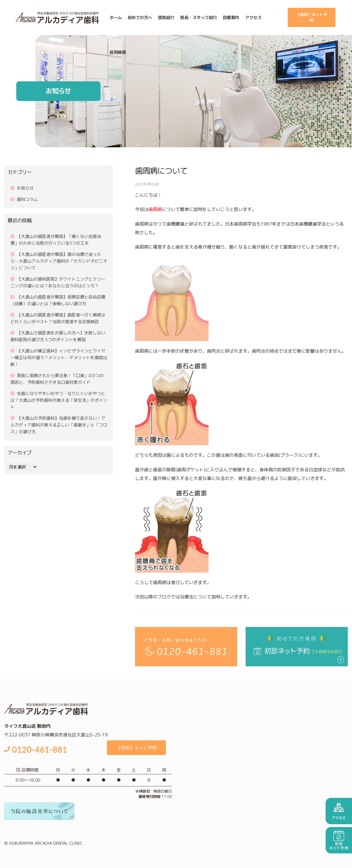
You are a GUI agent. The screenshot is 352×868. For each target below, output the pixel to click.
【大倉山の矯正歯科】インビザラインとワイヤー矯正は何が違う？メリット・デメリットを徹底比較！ (59, 358)
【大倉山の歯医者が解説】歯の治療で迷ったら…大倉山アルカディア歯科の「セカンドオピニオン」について (59, 261)
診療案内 (231, 18)
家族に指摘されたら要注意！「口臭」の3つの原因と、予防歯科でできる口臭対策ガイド (57, 379)
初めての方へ (140, 18)
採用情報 (118, 52)
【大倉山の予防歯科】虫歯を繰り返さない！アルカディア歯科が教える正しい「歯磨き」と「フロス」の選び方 (59, 425)
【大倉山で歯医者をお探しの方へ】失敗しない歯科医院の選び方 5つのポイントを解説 (58, 336)
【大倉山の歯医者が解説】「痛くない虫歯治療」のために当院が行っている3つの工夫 (56, 240)
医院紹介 (166, 18)
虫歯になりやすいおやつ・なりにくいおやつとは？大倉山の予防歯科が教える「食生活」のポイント (59, 400)
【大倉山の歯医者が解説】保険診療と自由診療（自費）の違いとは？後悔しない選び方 (58, 300)
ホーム (116, 18)
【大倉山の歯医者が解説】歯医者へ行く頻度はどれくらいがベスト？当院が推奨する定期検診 (58, 318)
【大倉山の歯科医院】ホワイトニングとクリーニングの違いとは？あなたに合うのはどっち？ (58, 282)
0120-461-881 (36, 749)
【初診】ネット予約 (312, 17)
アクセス (253, 18)
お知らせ (25, 188)
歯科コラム (27, 199)
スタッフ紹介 (199, 18)
